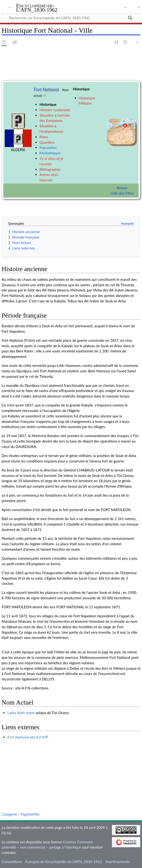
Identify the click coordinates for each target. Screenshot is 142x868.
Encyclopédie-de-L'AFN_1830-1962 (37, 8)
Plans (44, 137)
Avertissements (118, 862)
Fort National (46, 89)
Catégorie (9, 814)
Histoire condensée (55, 110)
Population (48, 148)
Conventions (12, 862)
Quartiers (47, 142)
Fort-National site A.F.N (26, 737)
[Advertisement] (71, 773)
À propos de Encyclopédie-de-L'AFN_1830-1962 (64, 862)
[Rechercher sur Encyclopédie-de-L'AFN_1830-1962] (71, 18)
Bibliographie (50, 169)
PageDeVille (30, 814)
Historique (48, 104)
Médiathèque (50, 153)
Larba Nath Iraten (21, 713)
